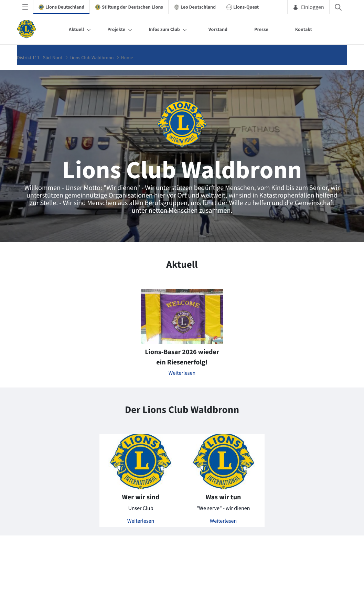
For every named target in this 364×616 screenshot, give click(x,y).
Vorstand (218, 29)
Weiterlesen (182, 373)
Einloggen (308, 7)
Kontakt (304, 29)
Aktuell (76, 29)
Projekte (116, 29)
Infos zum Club (164, 29)
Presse (261, 29)
